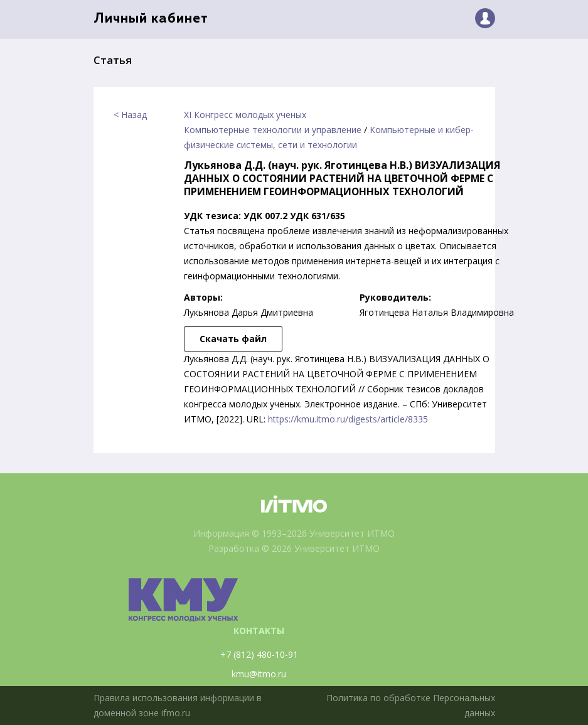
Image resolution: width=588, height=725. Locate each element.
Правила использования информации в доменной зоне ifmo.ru (178, 705)
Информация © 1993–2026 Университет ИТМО (294, 533)
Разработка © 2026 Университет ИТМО (294, 548)
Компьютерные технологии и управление (273, 130)
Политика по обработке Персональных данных (411, 705)
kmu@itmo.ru (259, 674)
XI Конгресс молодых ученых (245, 115)
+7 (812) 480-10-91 (259, 654)
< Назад (130, 115)
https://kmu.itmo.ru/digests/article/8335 (348, 419)
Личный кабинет (151, 19)
